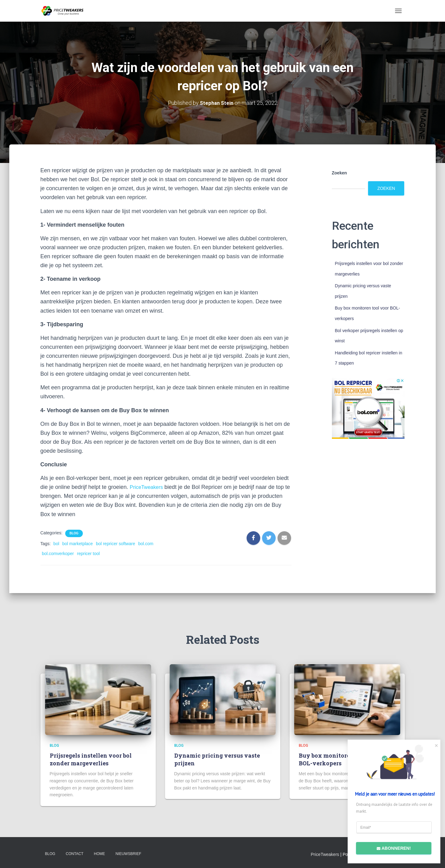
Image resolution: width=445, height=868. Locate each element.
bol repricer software (115, 543)
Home (100, 853)
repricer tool (88, 554)
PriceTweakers (148, 487)
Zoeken (339, 173)
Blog (74, 533)
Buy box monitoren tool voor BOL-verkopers (340, 759)
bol (56, 543)
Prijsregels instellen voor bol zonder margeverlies (91, 759)
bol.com (146, 543)
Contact (75, 853)
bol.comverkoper (58, 554)
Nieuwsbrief (128, 853)
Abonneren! (390, 848)
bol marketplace (78, 543)
